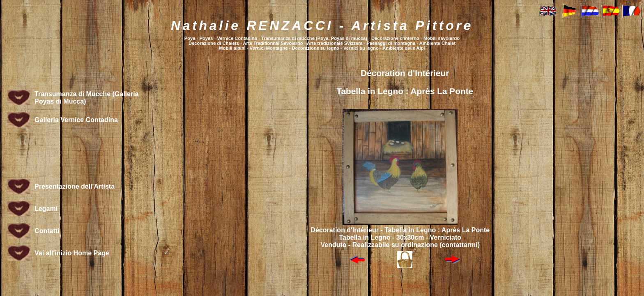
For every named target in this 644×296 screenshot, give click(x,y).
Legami (46, 209)
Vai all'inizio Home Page (72, 253)
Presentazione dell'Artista (75, 186)
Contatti (47, 231)
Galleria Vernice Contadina (76, 120)
